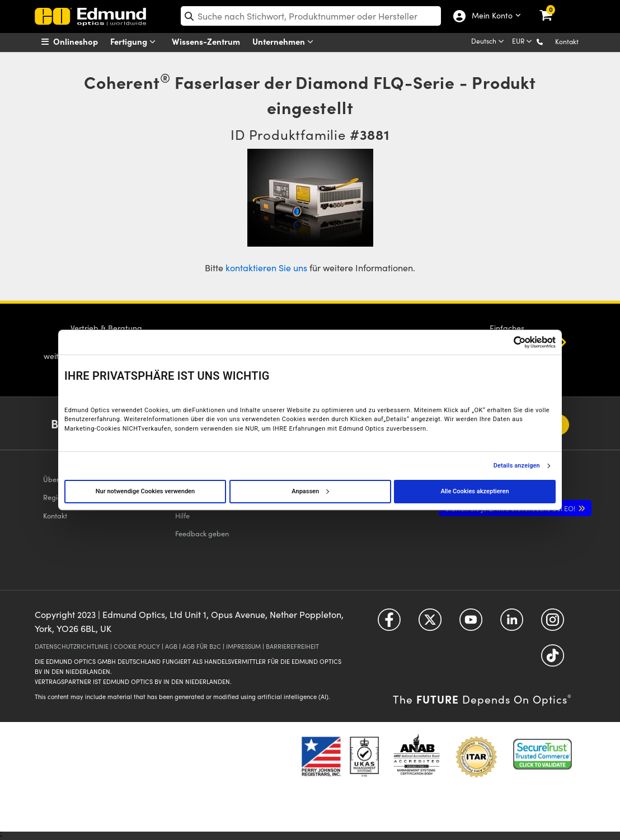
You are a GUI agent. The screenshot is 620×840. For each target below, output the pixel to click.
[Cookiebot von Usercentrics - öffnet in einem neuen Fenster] (507, 342)
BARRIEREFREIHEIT (292, 646)
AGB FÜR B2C (202, 646)
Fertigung (135, 42)
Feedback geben (202, 533)
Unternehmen (285, 42)
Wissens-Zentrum (206, 41)
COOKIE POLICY (137, 646)
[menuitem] (84, 41)
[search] (311, 16)
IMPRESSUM (243, 646)
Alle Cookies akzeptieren (475, 491)
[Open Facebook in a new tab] (389, 623)
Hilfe (182, 515)
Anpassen (310, 491)
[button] (549, 41)
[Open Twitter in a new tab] (430, 623)
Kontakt (567, 41)
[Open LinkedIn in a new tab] (512, 623)
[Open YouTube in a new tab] (471, 623)
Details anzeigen (517, 466)
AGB (171, 646)
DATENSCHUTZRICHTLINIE (72, 646)
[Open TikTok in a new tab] (553, 659)
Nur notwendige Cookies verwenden (145, 491)
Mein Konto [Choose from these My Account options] (492, 16)
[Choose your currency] (523, 42)
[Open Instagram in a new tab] (553, 623)
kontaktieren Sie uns (266, 268)
